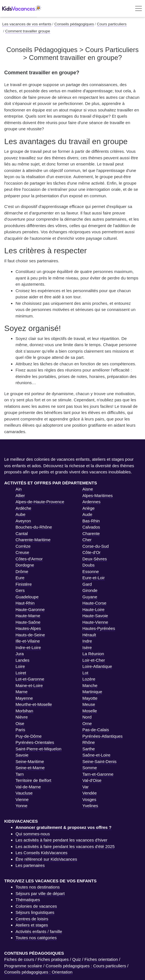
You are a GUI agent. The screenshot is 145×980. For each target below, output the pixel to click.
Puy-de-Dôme (29, 736)
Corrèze (23, 546)
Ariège (88, 508)
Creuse (22, 552)
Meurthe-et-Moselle (34, 704)
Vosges (89, 799)
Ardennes (91, 502)
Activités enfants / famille (39, 931)
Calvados (91, 527)
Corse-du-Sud (95, 546)
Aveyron (23, 521)
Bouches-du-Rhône (34, 527)
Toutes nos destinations (38, 887)
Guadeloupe (27, 597)
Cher (87, 540)
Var (85, 787)
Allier (20, 495)
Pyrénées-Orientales (35, 742)
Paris (20, 730)
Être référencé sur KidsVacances (46, 859)
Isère (87, 647)
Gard (87, 584)
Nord (87, 717)
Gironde (90, 590)
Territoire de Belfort (33, 780)
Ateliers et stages (32, 925)
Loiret (21, 673)
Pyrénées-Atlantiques (103, 736)
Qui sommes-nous (33, 834)
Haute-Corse (94, 603)
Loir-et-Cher (94, 660)
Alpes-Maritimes (98, 495)
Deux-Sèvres (95, 559)
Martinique (92, 692)
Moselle (90, 711)
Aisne (88, 489)
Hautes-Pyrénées (99, 628)
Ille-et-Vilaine (28, 641)
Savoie (22, 755)
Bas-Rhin (91, 521)
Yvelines (90, 806)
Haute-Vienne (95, 622)
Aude (87, 514)
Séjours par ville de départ (40, 893)
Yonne (21, 806)
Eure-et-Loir (94, 578)
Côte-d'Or (92, 552)
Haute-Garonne (30, 609)
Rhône (89, 742)
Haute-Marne (28, 616)
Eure (20, 578)
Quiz (77, 959)
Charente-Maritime (33, 540)
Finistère (24, 584)
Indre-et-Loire (28, 647)
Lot (85, 673)
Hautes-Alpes (28, 628)
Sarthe (89, 749)
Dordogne (25, 565)
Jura (20, 654)
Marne (22, 692)
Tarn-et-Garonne (98, 774)
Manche (90, 685)
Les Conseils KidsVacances (41, 853)
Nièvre (22, 717)
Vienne (22, 799)
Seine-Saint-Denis (99, 761)
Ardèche (23, 508)
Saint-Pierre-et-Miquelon (39, 749)
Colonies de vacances (36, 906)
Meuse (89, 704)
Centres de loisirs (32, 919)
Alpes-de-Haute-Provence (40, 502)
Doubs (88, 565)
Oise (20, 723)
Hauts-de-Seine (30, 635)
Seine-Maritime (30, 761)
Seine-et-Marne (30, 768)
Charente (91, 533)
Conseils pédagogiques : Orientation (38, 972)
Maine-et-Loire (29, 685)
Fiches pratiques (53, 959)
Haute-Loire (93, 609)
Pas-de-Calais (96, 730)
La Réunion (93, 654)
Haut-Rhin (25, 603)
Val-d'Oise (92, 780)
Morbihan (24, 711)
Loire (20, 666)
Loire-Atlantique (97, 666)
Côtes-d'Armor (29, 559)
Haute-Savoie (95, 616)
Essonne (91, 571)
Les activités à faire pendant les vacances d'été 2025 (65, 846)
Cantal (22, 533)
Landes (22, 660)
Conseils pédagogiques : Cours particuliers (86, 966)
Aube (20, 514)
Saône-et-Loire (96, 755)
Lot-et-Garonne (30, 679)
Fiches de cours (19, 959)
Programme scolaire (23, 966)
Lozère (89, 679)
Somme (90, 768)
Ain (19, 489)
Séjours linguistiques (35, 912)
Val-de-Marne (28, 787)
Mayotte (90, 698)
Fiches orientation (101, 959)
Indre (87, 641)
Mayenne (24, 698)
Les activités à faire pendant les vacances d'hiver (61, 840)
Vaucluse (24, 793)
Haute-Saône (28, 622)
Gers (20, 590)
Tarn (20, 774)
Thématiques (28, 900)
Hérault (89, 635)
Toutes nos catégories (36, 938)
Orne (87, 723)
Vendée (90, 793)
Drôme (22, 571)
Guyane (90, 597)
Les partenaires (30, 865)
